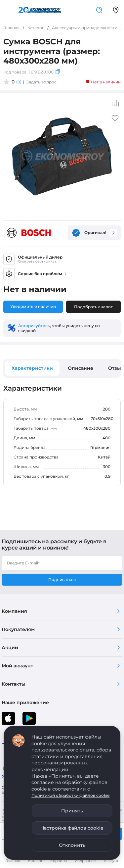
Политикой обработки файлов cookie (70, 795)
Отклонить (72, 845)
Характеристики (32, 368)
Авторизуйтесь (34, 326)
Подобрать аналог (93, 307)
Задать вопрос (41, 82)
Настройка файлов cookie (72, 828)
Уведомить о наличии (33, 306)
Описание (81, 368)
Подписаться (62, 579)
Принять (72, 811)
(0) (19, 82)
